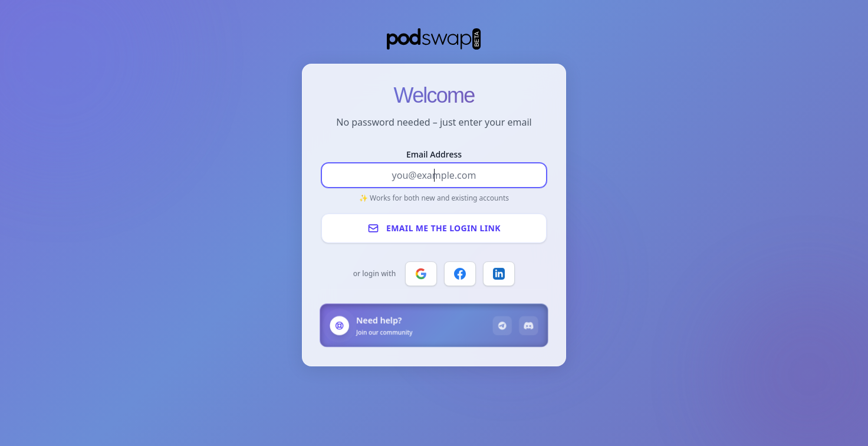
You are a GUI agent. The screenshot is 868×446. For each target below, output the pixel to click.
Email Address (434, 154)
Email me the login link (434, 228)
